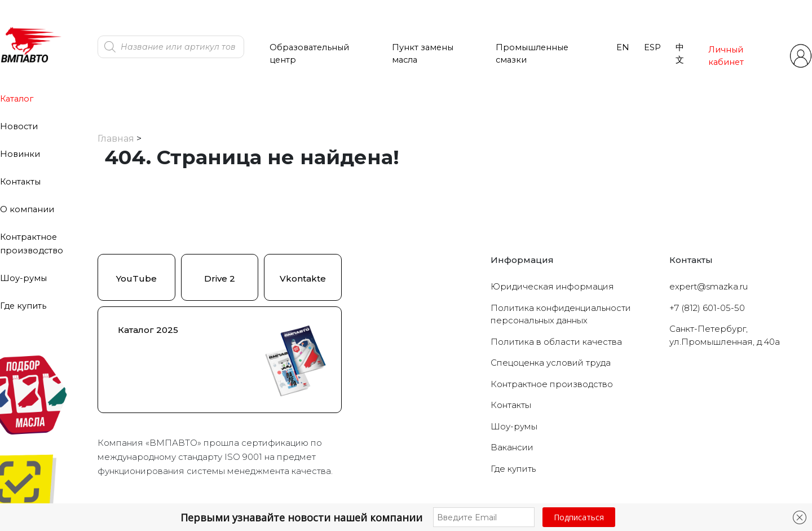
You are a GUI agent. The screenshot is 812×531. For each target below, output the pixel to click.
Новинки (20, 154)
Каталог (17, 99)
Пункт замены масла (423, 54)
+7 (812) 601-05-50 (707, 308)
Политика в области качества (556, 342)
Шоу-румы (23, 278)
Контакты (20, 182)
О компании (27, 209)
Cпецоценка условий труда (551, 363)
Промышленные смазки (532, 54)
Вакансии (512, 447)
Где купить (23, 306)
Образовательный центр (309, 54)
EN (623, 47)
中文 (680, 54)
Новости (19, 126)
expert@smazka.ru (709, 286)
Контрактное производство (552, 384)
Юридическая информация (552, 286)
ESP (652, 47)
